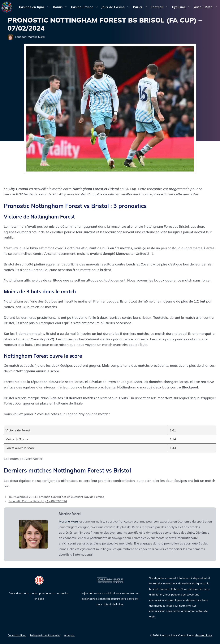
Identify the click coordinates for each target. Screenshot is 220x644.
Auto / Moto (207, 7)
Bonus (61, 7)
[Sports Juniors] (7, 7)
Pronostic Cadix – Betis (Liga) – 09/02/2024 (38, 501)
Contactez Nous (17, 635)
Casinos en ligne (35, 7)
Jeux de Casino (116, 7)
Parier (141, 7)
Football (161, 7)
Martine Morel (69, 521)
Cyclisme (182, 7)
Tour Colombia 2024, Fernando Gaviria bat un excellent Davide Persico (56, 497)
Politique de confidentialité (45, 635)
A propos (69, 635)
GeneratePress (204, 635)
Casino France (85, 7)
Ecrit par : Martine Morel (30, 37)
